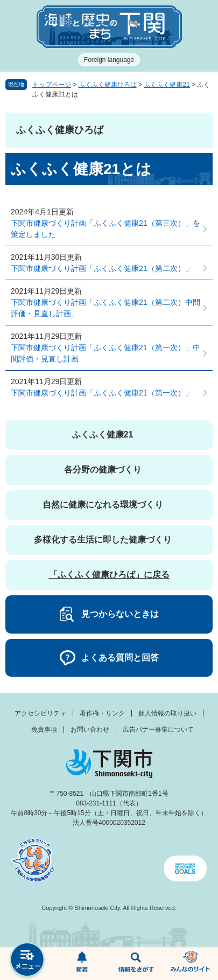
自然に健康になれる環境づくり (103, 505)
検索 (136, 964)
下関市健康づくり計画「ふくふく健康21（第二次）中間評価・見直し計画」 (106, 308)
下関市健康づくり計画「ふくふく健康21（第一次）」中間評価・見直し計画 (106, 353)
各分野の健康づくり (103, 470)
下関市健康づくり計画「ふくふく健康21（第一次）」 (102, 393)
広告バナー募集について (158, 729)
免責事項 (44, 729)
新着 (82, 964)
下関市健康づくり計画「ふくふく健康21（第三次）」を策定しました (106, 229)
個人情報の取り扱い (167, 713)
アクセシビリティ (40, 713)
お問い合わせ (90, 729)
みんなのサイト (191, 964)
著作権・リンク (102, 713)
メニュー (27, 961)
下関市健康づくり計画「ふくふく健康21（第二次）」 (102, 268)
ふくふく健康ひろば (108, 85)
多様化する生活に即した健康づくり (103, 540)
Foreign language (109, 60)
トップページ (52, 85)
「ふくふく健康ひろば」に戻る (109, 575)
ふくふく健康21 (167, 85)
